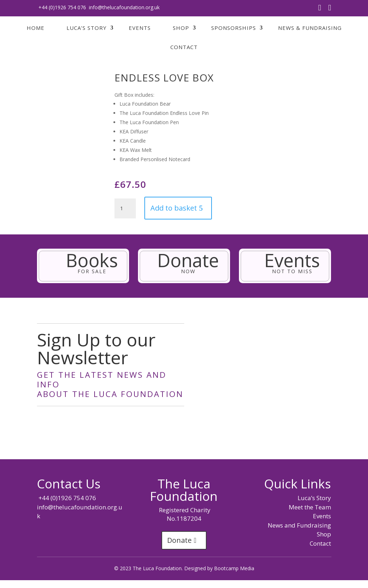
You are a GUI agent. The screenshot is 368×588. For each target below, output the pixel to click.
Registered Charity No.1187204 (184, 514)
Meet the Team (310, 507)
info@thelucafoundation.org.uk (124, 7)
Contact (184, 47)
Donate (179, 540)
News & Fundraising (310, 28)
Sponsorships (234, 28)
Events (140, 28)
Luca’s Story (87, 28)
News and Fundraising (299, 525)
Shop (181, 28)
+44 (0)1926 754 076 (62, 7)
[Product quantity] (125, 208)
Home (36, 28)
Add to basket (174, 208)
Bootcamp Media (234, 568)
